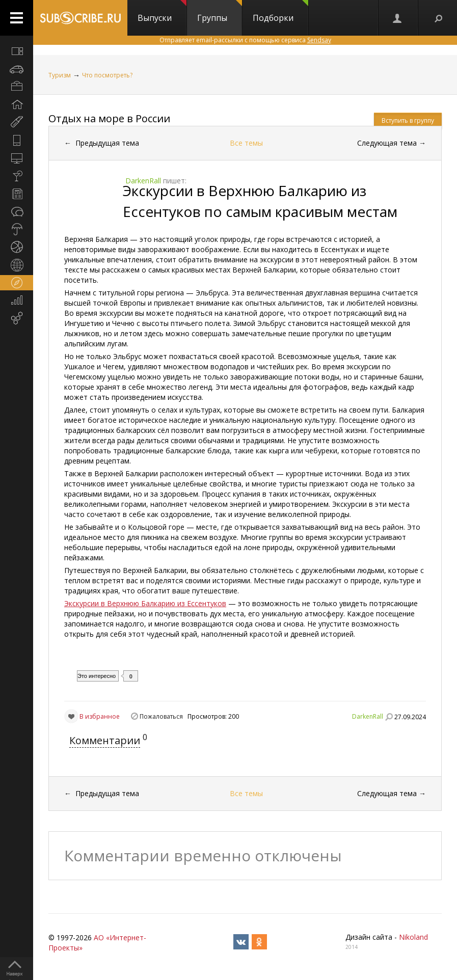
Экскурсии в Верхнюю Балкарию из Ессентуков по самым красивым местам (260, 201)
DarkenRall (368, 716)
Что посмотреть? (107, 75)
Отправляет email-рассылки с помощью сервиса (245, 40)
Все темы (246, 143)
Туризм (60, 75)
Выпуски (162, 12)
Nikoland (413, 937)
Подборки (280, 12)
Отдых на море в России (109, 118)
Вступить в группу (408, 120)
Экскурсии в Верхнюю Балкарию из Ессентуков (145, 603)
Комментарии (105, 740)
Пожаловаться (161, 716)
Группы (220, 12)
